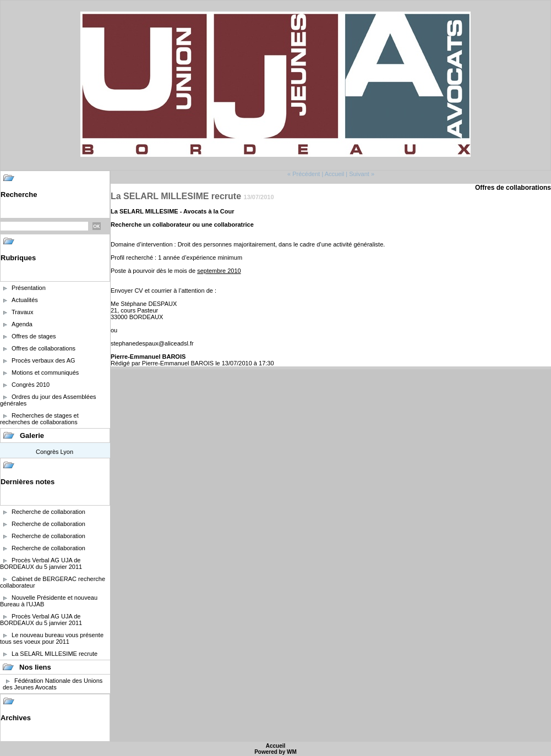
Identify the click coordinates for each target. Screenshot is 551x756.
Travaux (22, 312)
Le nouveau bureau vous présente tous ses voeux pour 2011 (52, 638)
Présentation (29, 288)
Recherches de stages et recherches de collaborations (39, 419)
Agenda (22, 324)
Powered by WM (275, 752)
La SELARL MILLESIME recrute (54, 654)
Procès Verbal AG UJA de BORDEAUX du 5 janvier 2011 (41, 563)
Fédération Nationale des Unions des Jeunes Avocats (53, 684)
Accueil (334, 174)
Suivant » (362, 174)
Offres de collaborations (43, 348)
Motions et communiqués (45, 372)
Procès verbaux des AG (43, 360)
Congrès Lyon (54, 452)
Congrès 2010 (31, 385)
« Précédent (304, 174)
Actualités (25, 300)
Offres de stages (34, 336)
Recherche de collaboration (48, 512)
